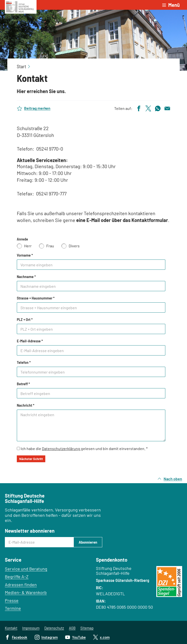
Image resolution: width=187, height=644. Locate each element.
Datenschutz (54, 628)
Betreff (23, 384)
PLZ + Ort (25, 319)
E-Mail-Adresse (30, 341)
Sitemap (87, 628)
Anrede (22, 239)
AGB (72, 628)
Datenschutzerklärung (61, 448)
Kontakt (11, 628)
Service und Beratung (26, 569)
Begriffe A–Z (17, 577)
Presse (12, 600)
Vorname (25, 255)
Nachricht (26, 405)
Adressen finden (21, 585)
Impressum (31, 628)
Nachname (26, 277)
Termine (13, 608)
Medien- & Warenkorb (26, 592)
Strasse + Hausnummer (36, 298)
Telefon (24, 362)
